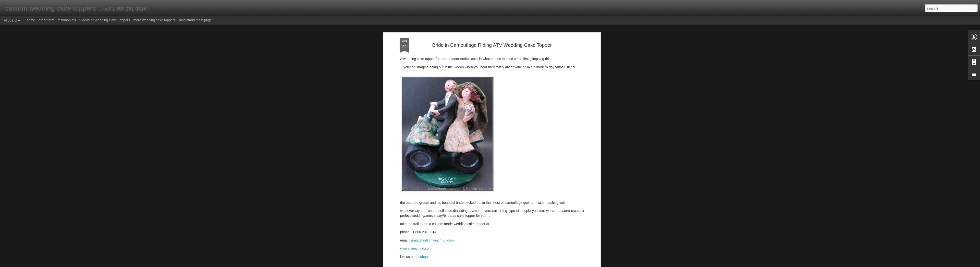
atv (515, 188)
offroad (512, 193)
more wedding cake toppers (154, 20)
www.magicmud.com (416, 139)
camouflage (459, 193)
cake (429, 193)
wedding (418, 193)
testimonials (67, 20)
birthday (407, 197)
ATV (503, 193)
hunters (484, 193)
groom (538, 193)
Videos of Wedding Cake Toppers (105, 20)
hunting (559, 193)
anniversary (574, 193)
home (31, 20)
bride (528, 193)
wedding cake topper (509, 215)
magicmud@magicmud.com (432, 130)
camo (473, 193)
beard (548, 193)
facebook (423, 147)
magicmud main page (195, 20)
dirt (521, 193)
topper (438, 193)
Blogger (505, 264)
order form (46, 20)
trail (447, 193)
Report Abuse (520, 264)
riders (495, 193)
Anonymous (515, 205)
